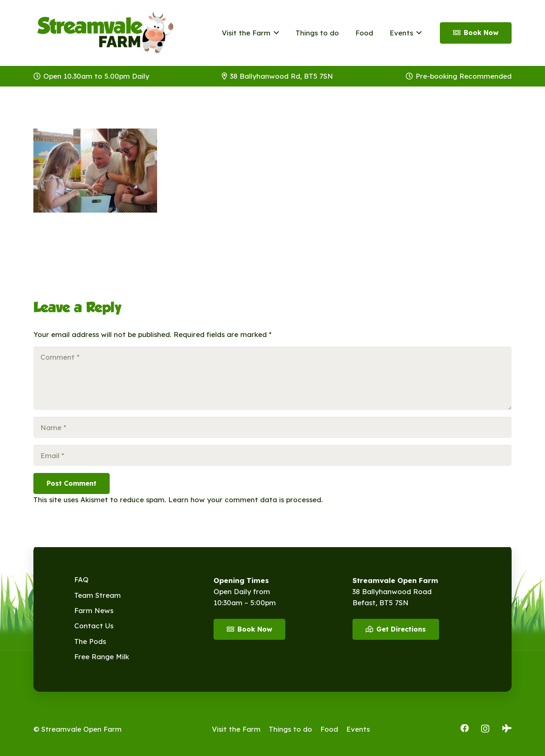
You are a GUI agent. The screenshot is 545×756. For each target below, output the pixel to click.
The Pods (90, 641)
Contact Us (94, 626)
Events (358, 729)
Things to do (290, 729)
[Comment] (272, 378)
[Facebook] (465, 728)
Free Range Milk (102, 657)
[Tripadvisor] (507, 728)
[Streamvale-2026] (106, 33)
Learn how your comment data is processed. (245, 500)
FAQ (81, 579)
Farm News (94, 610)
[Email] (272, 455)
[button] (275, 33)
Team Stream (97, 595)
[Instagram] (485, 729)
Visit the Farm (236, 729)
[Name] (272, 427)
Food (329, 729)
